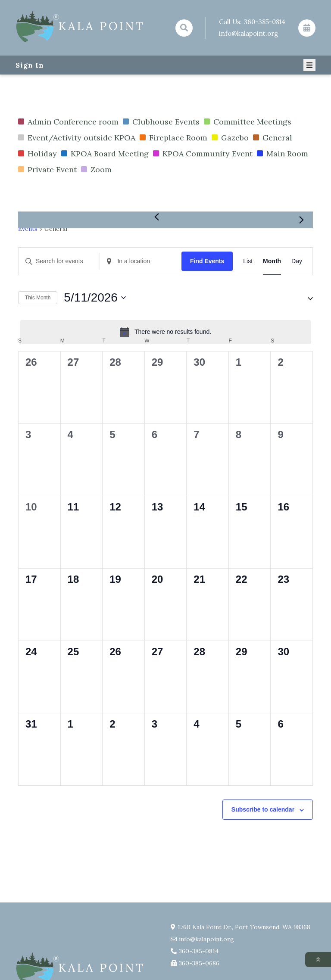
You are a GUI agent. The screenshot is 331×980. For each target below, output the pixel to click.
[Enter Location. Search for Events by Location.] (141, 261)
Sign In (30, 65)
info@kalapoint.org (248, 33)
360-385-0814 (264, 22)
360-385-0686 (199, 963)
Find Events (207, 261)
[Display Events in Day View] (297, 261)
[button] (303, 297)
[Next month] (301, 220)
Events (28, 229)
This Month (38, 298)
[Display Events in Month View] (272, 261)
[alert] (165, 332)
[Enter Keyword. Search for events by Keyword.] (59, 261)
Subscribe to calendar (263, 809)
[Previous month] (156, 217)
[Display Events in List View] (248, 261)
